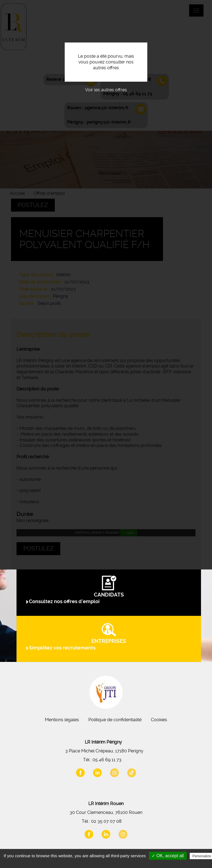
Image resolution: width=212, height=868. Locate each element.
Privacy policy (109, 863)
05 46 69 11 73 (107, 760)
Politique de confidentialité (115, 720)
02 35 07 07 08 (106, 821)
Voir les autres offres (106, 90)
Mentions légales (62, 720)
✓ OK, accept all (168, 856)
